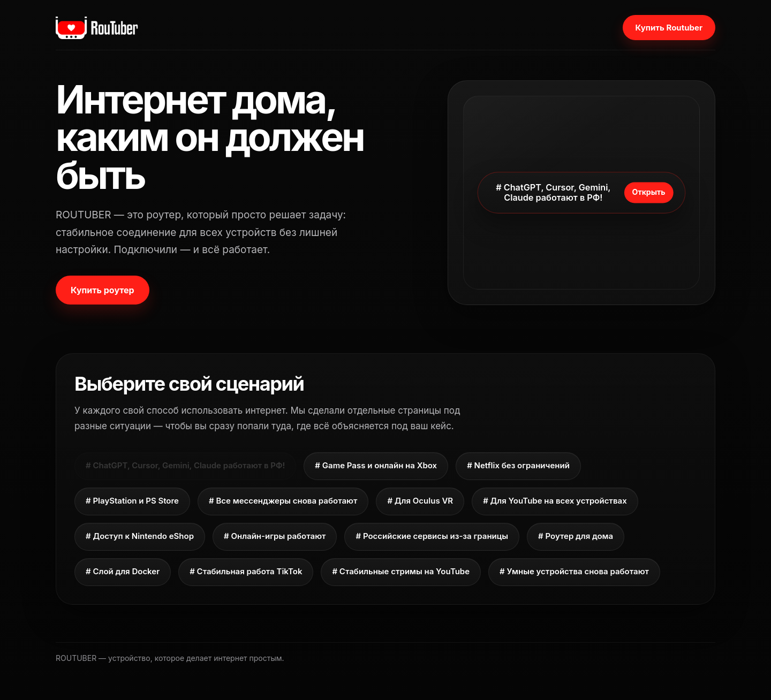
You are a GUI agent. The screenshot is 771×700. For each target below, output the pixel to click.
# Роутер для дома (576, 536)
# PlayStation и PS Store (132, 501)
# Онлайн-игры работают (275, 536)
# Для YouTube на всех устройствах (555, 501)
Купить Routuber (669, 28)
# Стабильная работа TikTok (246, 571)
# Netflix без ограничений (518, 465)
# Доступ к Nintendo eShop (140, 536)
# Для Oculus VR (420, 501)
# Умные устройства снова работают (574, 571)
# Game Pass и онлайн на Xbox (376, 465)
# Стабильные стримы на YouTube (401, 571)
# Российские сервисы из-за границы (432, 536)
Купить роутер (103, 290)
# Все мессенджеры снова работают (283, 501)
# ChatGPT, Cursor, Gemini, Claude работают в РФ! (185, 465)
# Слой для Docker (123, 571)
